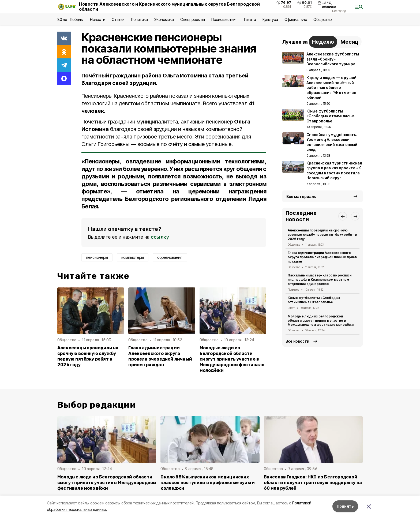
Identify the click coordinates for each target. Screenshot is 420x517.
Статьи (118, 19)
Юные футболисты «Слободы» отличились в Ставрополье (314, 300)
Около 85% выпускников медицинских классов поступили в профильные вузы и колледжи (208, 483)
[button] (343, 216)
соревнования (170, 257)
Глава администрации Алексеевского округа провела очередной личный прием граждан (160, 356)
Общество (322, 19)
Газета (250, 19)
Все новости (297, 341)
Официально (296, 19)
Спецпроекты (192, 19)
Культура (270, 19)
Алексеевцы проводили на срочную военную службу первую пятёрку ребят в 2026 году (88, 356)
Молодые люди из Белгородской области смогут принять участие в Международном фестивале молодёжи (232, 359)
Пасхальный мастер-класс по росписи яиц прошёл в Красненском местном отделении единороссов (320, 280)
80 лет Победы (70, 19)
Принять (345, 506)
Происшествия (224, 19)
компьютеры (133, 257)
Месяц (349, 42)
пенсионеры (97, 257)
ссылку (160, 237)
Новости (97, 19)
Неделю (323, 42)
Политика (139, 19)
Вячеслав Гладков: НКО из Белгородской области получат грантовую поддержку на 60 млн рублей (313, 483)
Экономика (164, 19)
